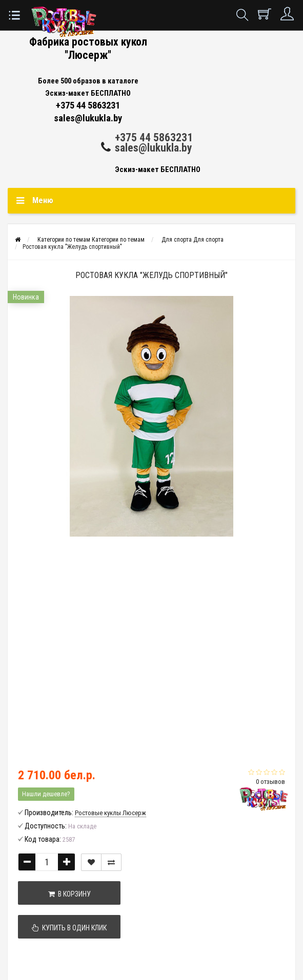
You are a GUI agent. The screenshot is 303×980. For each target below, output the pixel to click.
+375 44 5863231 (154, 137)
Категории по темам (91, 240)
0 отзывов (270, 782)
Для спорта (193, 240)
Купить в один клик (69, 928)
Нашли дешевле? (46, 794)
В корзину (69, 894)
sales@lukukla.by (154, 148)
